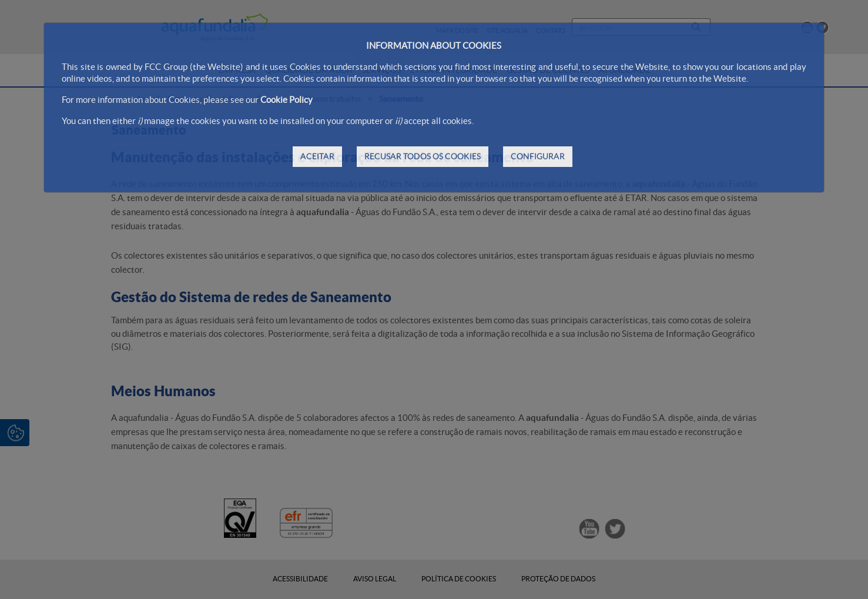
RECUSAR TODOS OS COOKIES (423, 156)
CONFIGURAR (538, 156)
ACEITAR (317, 156)
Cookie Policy (286, 100)
